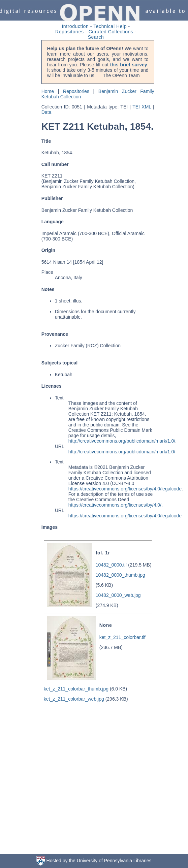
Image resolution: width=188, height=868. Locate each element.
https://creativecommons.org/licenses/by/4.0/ (115, 505)
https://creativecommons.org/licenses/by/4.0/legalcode (125, 489)
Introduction (75, 26)
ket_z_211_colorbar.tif (122, 637)
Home (48, 91)
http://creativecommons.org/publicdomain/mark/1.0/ (122, 441)
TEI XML (142, 107)
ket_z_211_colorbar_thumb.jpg (76, 689)
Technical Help (110, 26)
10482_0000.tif (111, 565)
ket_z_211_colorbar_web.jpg (74, 699)
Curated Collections (111, 32)
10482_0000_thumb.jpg (120, 575)
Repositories (70, 32)
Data (46, 112)
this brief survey (129, 65)
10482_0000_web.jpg (118, 595)
